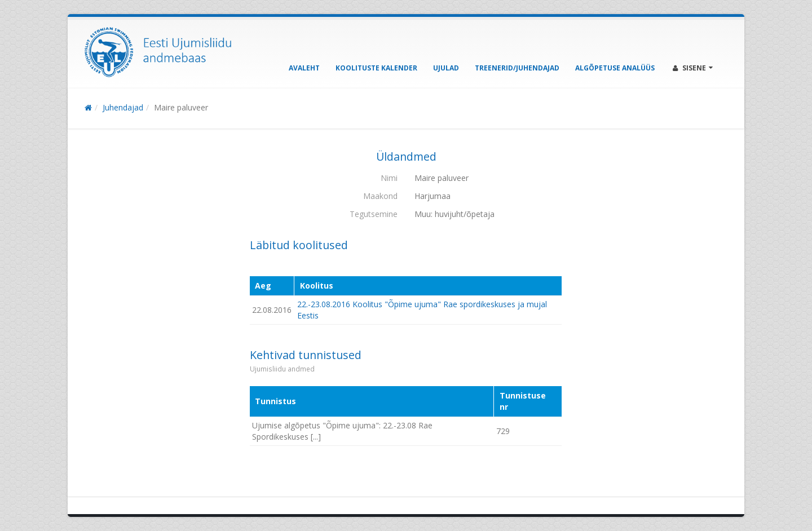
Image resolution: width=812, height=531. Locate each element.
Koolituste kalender (376, 68)
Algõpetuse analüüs (615, 68)
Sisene (693, 68)
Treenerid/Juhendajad (517, 68)
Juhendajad (123, 107)
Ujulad (446, 68)
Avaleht (304, 68)
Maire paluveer (181, 107)
